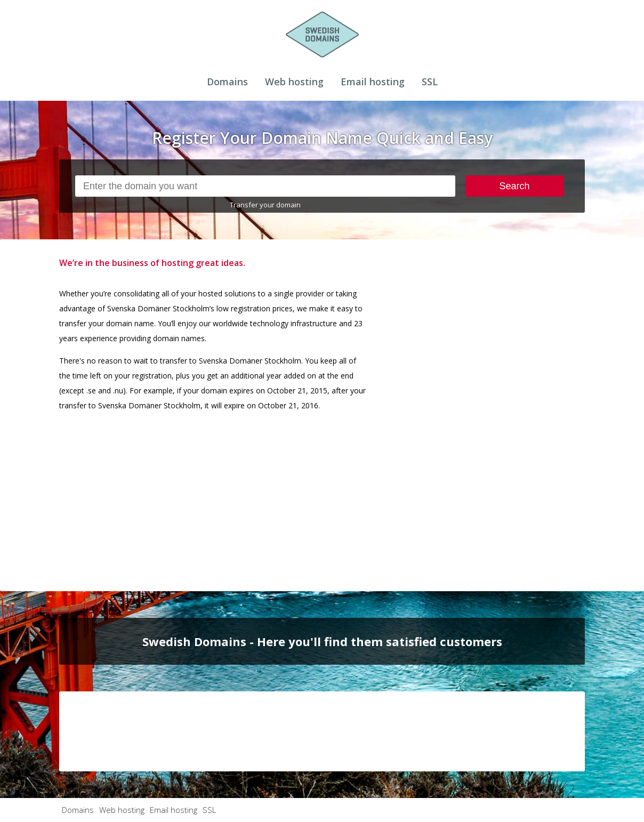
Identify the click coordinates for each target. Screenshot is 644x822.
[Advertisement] (505, 415)
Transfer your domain (265, 205)
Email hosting (373, 82)
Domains (227, 82)
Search (515, 186)
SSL (430, 82)
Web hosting (294, 82)
